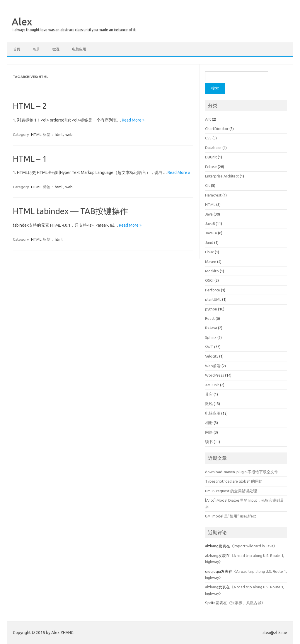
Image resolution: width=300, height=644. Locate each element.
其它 (209, 394)
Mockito (212, 271)
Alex (22, 21)
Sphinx (211, 337)
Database (213, 148)
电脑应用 (79, 49)
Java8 (210, 223)
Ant (208, 119)
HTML (36, 134)
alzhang (212, 556)
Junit (209, 242)
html (59, 134)
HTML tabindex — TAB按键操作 (70, 211)
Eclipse (211, 167)
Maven (211, 262)
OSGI (209, 280)
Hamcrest (213, 195)
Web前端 (213, 366)
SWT (209, 347)
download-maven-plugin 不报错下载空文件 (242, 472)
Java (209, 214)
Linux (209, 252)
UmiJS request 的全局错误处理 (231, 491)
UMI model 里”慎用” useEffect (231, 516)
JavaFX (211, 233)
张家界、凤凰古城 (246, 603)
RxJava (211, 328)
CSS (208, 138)
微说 (56, 49)
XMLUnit (212, 385)
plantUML (213, 299)
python (211, 309)
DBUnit (211, 157)
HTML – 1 (30, 159)
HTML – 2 (30, 106)
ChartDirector (217, 129)
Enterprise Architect (222, 176)
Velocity (212, 356)
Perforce (213, 290)
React (210, 318)
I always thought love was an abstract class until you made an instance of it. (75, 30)
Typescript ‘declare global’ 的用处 (234, 481)
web (69, 134)
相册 (36, 49)
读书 (209, 442)
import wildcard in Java (254, 546)
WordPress (215, 375)
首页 (17, 49)
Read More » (133, 120)
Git (208, 185)
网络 (209, 432)
